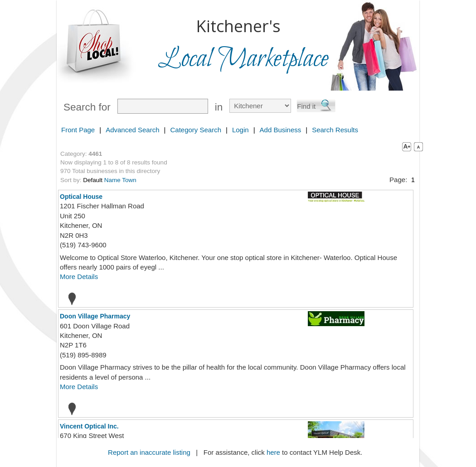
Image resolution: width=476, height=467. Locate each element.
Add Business (281, 130)
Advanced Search (132, 130)
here (273, 452)
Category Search (196, 130)
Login (240, 130)
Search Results (335, 130)
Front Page (78, 130)
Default (93, 180)
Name (112, 180)
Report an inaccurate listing (149, 452)
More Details (79, 277)
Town (129, 180)
